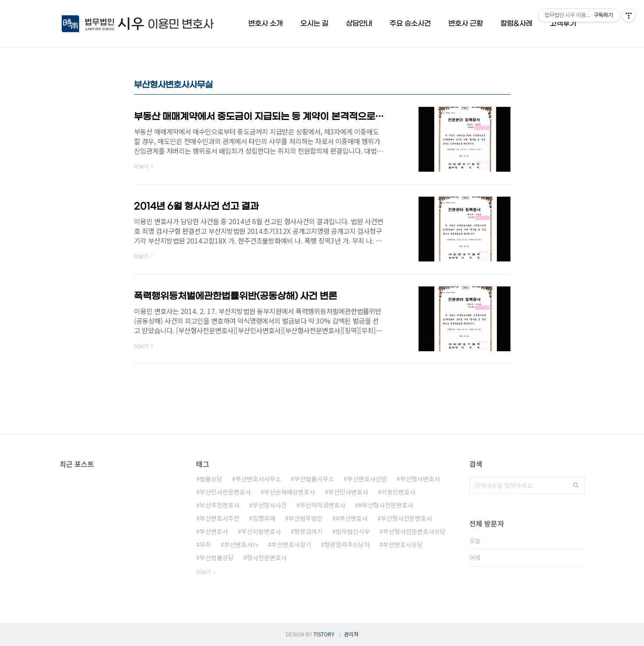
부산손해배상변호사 (290, 492)
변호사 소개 (266, 23)
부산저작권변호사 (323, 505)
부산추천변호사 (220, 505)
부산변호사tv (241, 544)
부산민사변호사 (348, 492)
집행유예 (264, 518)
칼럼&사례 (516, 23)
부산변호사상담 (403, 544)
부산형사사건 (270, 505)
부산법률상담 (217, 558)
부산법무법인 (306, 518)
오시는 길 (314, 23)
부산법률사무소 (314, 479)
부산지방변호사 (261, 531)
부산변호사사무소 (258, 479)
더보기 (203, 572)
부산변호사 (214, 531)
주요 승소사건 (410, 23)
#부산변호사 (352, 518)
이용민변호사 (398, 492)
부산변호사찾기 (291, 544)
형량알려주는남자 (347, 544)
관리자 (351, 634)
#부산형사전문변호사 (386, 505)
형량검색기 (308, 531)
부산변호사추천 (220, 518)
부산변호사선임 (367, 479)
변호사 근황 (466, 23)
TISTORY (324, 634)
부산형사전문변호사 (406, 518)
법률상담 (211, 479)
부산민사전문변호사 (225, 492)
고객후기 (563, 23)
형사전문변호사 (267, 558)
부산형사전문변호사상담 (414, 531)
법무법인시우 (353, 531)
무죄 (205, 544)
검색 (576, 485)
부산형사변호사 (420, 479)
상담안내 (359, 23)
